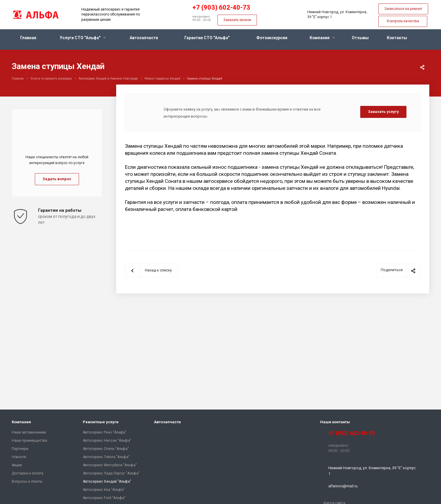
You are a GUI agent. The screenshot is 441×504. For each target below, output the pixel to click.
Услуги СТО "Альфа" (83, 38)
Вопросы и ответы (27, 481)
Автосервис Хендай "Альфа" (107, 481)
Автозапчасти (144, 38)
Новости (19, 457)
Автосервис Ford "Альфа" (104, 498)
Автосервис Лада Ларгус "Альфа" (111, 473)
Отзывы (360, 38)
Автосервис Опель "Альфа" (106, 449)
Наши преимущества (29, 441)
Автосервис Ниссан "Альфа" (107, 441)
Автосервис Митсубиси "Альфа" (110, 465)
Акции (17, 465)
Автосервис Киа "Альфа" (104, 490)
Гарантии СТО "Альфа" (207, 38)
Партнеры (20, 449)
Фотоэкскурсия (272, 38)
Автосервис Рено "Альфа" (105, 432)
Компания (322, 38)
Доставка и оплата (28, 473)
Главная (28, 38)
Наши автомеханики (29, 432)
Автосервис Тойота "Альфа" (106, 457)
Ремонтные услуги (101, 422)
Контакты (397, 38)
